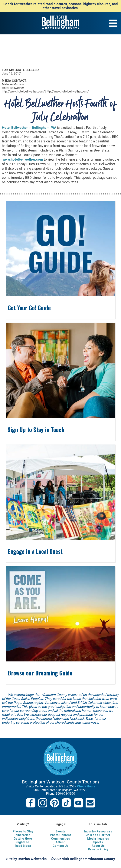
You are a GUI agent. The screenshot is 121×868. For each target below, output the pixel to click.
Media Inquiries (98, 839)
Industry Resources (98, 831)
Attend (60, 842)
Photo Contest (60, 835)
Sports (98, 842)
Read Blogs (23, 846)
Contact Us (60, 846)
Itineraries (23, 835)
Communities (60, 839)
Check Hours (86, 786)
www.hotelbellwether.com (22, 159)
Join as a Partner (98, 835)
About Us (98, 846)
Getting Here (23, 839)
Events (60, 831)
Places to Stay (23, 831)
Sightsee (23, 842)
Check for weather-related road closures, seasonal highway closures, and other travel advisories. (61, 6)
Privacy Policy (98, 849)
